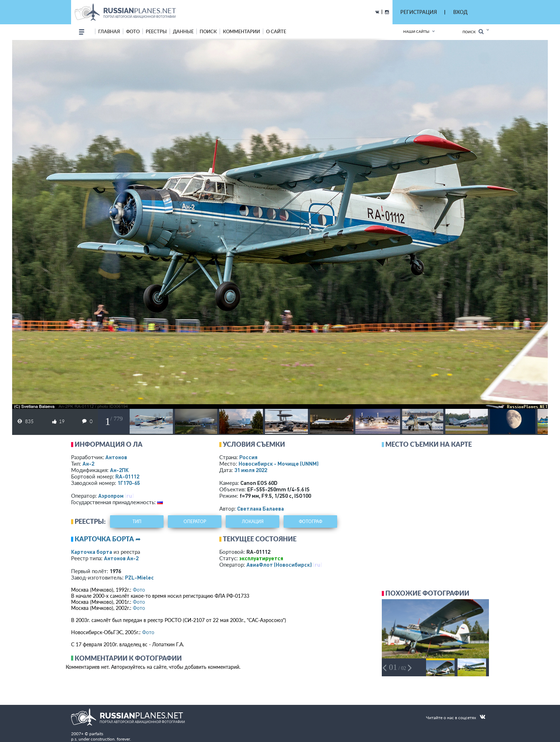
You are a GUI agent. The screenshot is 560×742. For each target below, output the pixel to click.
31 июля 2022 (251, 470)
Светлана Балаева (261, 508)
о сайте (276, 31)
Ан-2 (88, 463)
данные (183, 31)
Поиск (473, 32)
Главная (109, 31)
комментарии (241, 31)
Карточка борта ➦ (108, 539)
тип (137, 522)
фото (133, 31)
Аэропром (111, 496)
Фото (139, 590)
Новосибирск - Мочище (279, 463)
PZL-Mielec (139, 577)
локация (253, 522)
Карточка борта (92, 552)
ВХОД (460, 12)
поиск (208, 31)
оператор (195, 522)
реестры (156, 31)
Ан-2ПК (119, 470)
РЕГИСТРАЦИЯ (419, 12)
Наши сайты (416, 31)
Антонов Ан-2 (121, 558)
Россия (248, 457)
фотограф (311, 522)
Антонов (116, 457)
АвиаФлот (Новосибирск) (279, 565)
